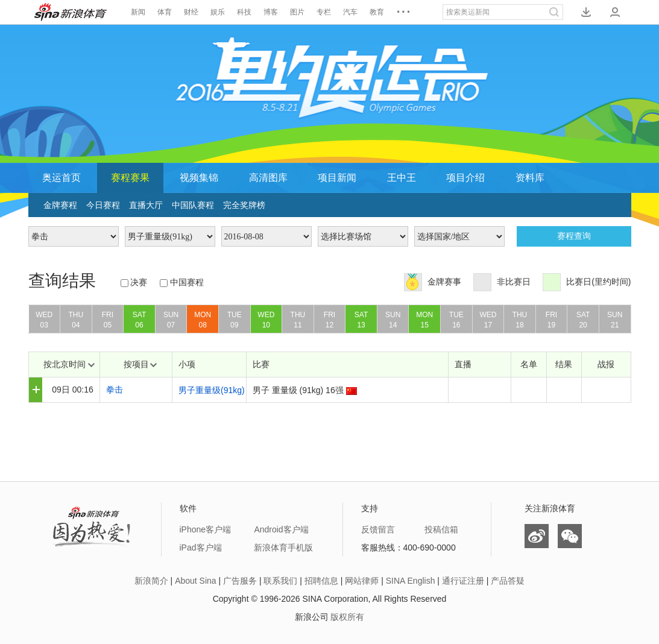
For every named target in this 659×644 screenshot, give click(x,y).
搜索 (554, 12)
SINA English (411, 581)
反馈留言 (378, 529)
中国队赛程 (193, 205)
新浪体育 (71, 12)
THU (76, 322)
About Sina (196, 581)
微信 (570, 536)
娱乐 (218, 12)
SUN (171, 322)
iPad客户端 (201, 548)
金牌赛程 (60, 205)
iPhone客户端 (206, 529)
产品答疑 (508, 581)
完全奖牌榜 (244, 205)
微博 (537, 536)
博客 (271, 12)
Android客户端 (281, 529)
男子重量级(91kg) (212, 390)
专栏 (324, 12)
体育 (165, 12)
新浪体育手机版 (283, 548)
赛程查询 (574, 236)
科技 (244, 12)
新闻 (138, 12)
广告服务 (240, 581)
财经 (191, 12)
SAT (139, 322)
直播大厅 (146, 205)
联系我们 (280, 581)
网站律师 (362, 581)
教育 (377, 12)
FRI (108, 322)
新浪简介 (151, 581)
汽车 (350, 12)
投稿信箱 (441, 529)
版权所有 (347, 617)
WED (45, 322)
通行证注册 (463, 581)
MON (203, 322)
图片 (297, 12)
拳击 (115, 390)
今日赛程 (103, 205)
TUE (235, 322)
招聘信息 (321, 581)
